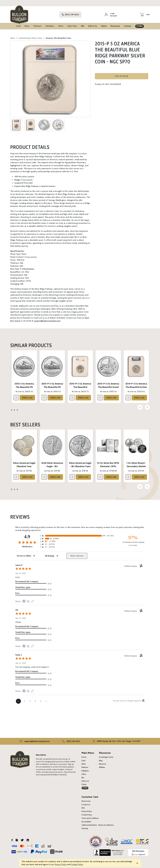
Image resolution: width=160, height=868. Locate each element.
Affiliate (102, 766)
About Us (103, 762)
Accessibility (86, 820)
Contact (127, 24)
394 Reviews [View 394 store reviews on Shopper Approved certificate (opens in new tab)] (30, 545)
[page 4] (35, 699)
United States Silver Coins (30, 36)
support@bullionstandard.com (47, 319)
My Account (86, 799)
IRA (82, 24)
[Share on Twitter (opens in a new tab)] (28, 600)
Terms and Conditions (90, 817)
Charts (104, 24)
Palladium (50, 24)
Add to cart (27, 396)
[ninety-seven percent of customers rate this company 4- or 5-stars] (133, 539)
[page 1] (18, 699)
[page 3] (30, 699)
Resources (115, 24)
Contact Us (86, 803)
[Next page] (46, 699)
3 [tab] (17, 408)
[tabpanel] (24, 375)
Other (61, 24)
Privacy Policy (87, 810)
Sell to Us (92, 24)
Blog (101, 759)
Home (84, 755)
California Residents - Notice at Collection (98, 823)
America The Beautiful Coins (58, 36)
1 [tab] (11, 408)
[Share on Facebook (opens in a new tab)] (24, 600)
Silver (27, 24)
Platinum (37, 24)
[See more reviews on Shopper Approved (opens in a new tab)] (32, 600)
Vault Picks (72, 24)
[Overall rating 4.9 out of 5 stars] (27, 541)
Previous (140, 406)
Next (147, 406)
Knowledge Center (106, 755)
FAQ (83, 806)
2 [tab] (14, 408)
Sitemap (85, 827)
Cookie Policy (87, 813)
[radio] (80, 534)
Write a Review (77, 554)
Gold (18, 24)
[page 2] (24, 699)
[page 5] (41, 699)
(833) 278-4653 (72, 14)
